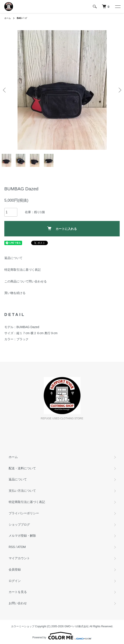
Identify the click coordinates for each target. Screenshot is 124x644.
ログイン (15, 581)
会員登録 (15, 569)
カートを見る (18, 592)
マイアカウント (19, 558)
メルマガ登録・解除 (22, 536)
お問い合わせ (18, 603)
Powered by (62, 636)
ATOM (22, 547)
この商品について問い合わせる (26, 281)
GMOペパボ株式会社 (77, 626)
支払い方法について (22, 491)
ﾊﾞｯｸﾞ (22, 18)
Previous (5, 90)
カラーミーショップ (23, 626)
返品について (13, 258)
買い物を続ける (15, 293)
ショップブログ (19, 524)
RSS (12, 547)
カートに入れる (62, 228)
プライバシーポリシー (24, 513)
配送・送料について (22, 468)
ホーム (8, 18)
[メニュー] (118, 7)
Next (119, 90)
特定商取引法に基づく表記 (23, 270)
